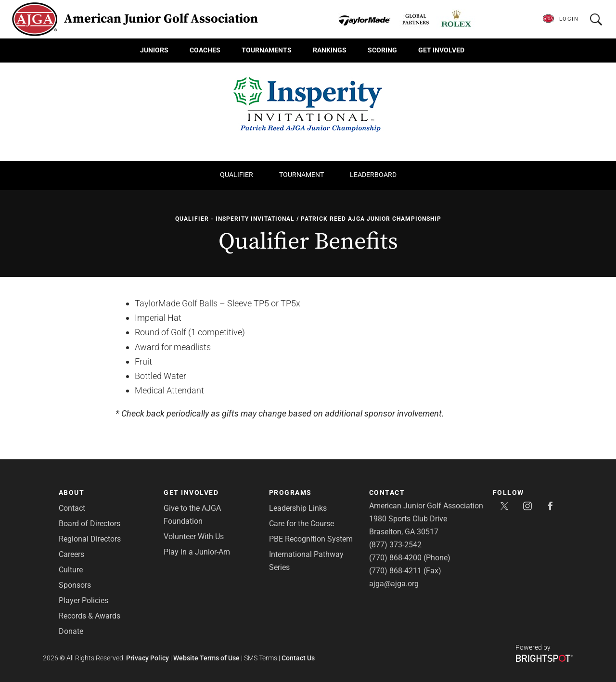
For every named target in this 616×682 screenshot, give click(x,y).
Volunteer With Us (194, 537)
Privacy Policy (148, 658)
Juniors (154, 50)
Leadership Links (298, 508)
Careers (71, 554)
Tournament (302, 175)
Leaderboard (373, 175)
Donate (71, 631)
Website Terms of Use (206, 658)
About (72, 493)
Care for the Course (302, 524)
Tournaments (267, 50)
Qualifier (237, 175)
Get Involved (441, 50)
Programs (290, 493)
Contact (72, 508)
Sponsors (75, 585)
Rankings (330, 50)
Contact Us (298, 658)
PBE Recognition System (311, 539)
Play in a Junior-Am (197, 552)
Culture (71, 570)
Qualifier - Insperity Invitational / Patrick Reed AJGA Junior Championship (308, 219)
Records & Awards (90, 616)
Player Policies (83, 600)
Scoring (382, 50)
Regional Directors (90, 539)
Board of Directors (90, 524)
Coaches (205, 50)
